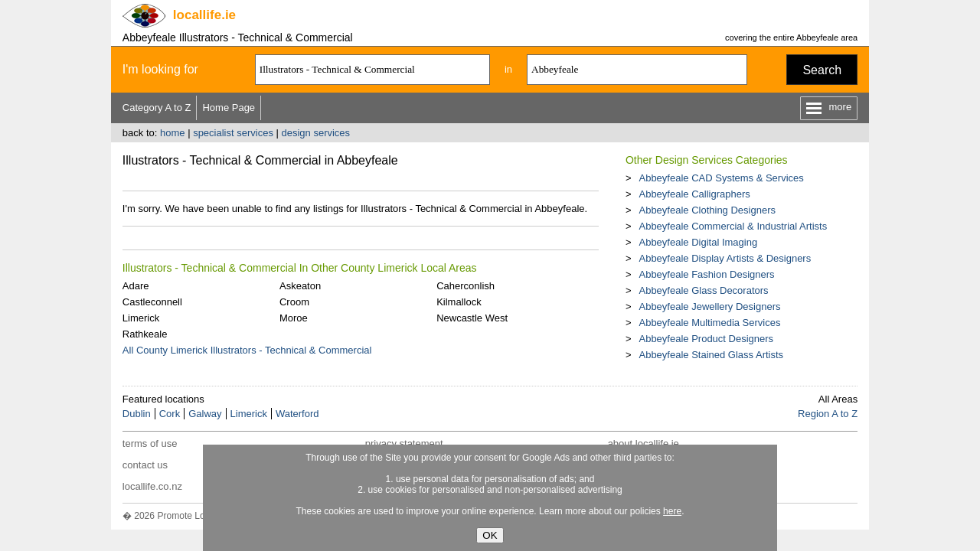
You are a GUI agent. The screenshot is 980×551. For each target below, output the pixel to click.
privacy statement (404, 443)
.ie (204, 15)
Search (822, 70)
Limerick (141, 318)
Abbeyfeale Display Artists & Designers (725, 258)
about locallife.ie (644, 443)
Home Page (229, 108)
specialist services (233, 133)
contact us (145, 465)
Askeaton (300, 286)
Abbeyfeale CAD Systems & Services (721, 178)
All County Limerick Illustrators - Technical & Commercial (247, 350)
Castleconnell (152, 302)
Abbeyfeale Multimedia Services (709, 323)
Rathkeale (145, 334)
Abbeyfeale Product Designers (706, 339)
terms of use (150, 443)
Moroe (294, 318)
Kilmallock (459, 302)
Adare (136, 286)
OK (490, 535)
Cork (170, 414)
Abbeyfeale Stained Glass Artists (711, 355)
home (173, 133)
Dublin (137, 414)
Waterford (297, 414)
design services (316, 133)
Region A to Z (828, 414)
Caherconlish (465, 286)
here (672, 511)
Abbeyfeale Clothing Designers (707, 210)
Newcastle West (472, 318)
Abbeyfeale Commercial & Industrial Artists (733, 226)
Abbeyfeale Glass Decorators (703, 290)
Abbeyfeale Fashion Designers (706, 274)
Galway (205, 414)
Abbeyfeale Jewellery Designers (709, 306)
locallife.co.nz (152, 486)
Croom (294, 302)
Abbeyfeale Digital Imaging (698, 242)
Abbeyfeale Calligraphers (694, 194)
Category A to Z (157, 108)
